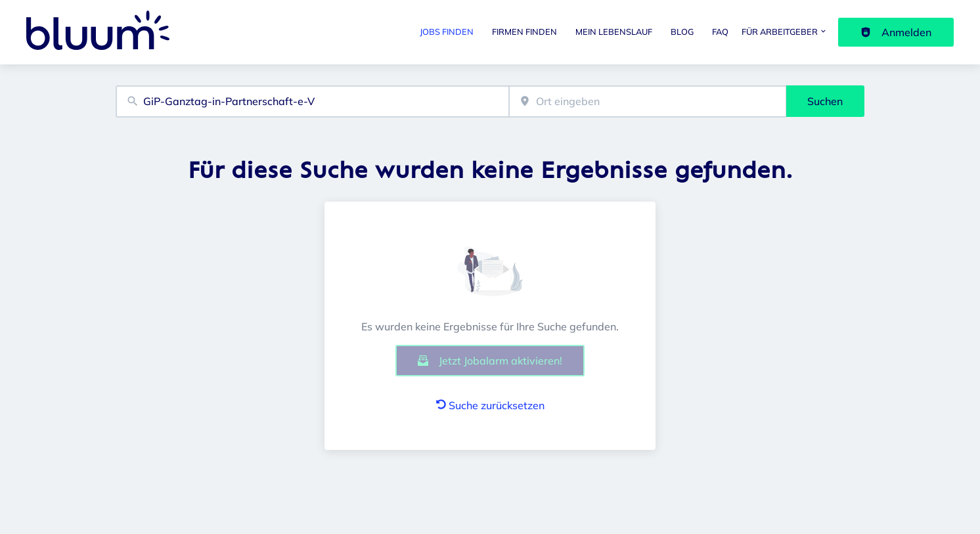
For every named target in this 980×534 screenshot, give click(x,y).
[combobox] (312, 101)
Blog (682, 32)
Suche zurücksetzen (490, 405)
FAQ (720, 32)
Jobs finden (447, 32)
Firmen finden (524, 32)
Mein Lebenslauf (614, 32)
